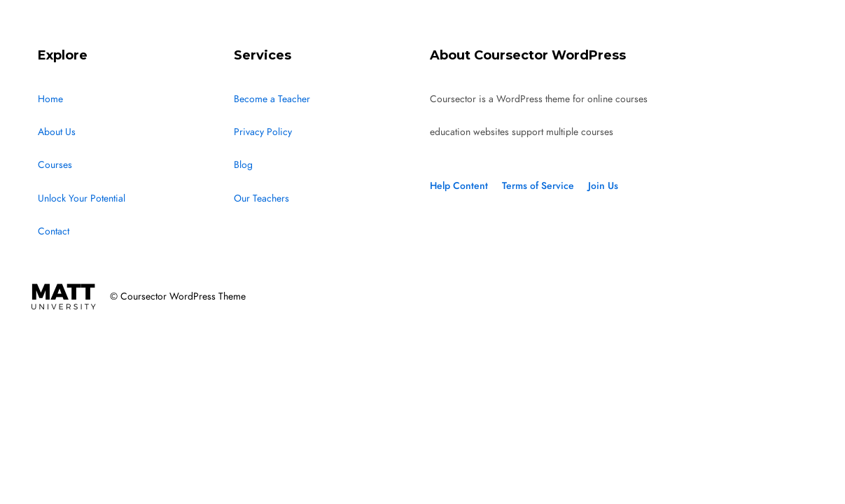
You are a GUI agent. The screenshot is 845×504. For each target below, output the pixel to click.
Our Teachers (261, 198)
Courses (55, 165)
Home (50, 99)
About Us (57, 132)
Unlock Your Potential (82, 198)
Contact (54, 231)
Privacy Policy (263, 132)
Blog (243, 165)
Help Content (459, 186)
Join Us (603, 186)
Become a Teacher (272, 99)
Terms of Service (538, 186)
